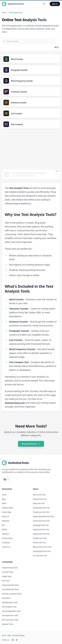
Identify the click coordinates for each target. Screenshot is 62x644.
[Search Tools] (44, 4)
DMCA (4, 529)
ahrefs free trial (39, 543)
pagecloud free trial (41, 529)
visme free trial (39, 495)
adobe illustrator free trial (43, 516)
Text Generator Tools (10, 615)
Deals (4, 503)
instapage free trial (41, 525)
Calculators (6, 598)
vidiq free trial (39, 503)
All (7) (56, 47)
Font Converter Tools (10, 620)
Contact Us (6, 547)
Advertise (6, 521)
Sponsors (6, 534)
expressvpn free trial (41, 534)
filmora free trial (40, 499)
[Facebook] (13, 640)
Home (4, 13)
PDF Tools (6, 581)
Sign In (55, 4)
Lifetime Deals (7, 508)
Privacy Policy (7, 538)
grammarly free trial (41, 521)
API (3, 525)
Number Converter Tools (12, 594)
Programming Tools (10, 568)
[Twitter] (17, 640)
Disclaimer (6, 543)
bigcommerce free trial (42, 547)
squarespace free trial (42, 551)
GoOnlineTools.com (15, 403)
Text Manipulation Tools (11, 611)
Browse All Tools (31, 444)
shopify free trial (40, 538)
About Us (6, 516)
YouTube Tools (8, 572)
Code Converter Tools (10, 585)
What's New (7, 512)
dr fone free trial (40, 556)
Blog (4, 499)
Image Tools (7, 576)
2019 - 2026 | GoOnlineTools (13, 635)
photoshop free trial (41, 512)
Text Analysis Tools (9, 607)
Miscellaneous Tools (10, 602)
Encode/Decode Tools (10, 589)
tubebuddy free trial (41, 508)
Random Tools (7, 624)
